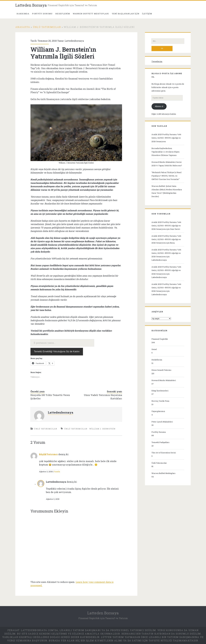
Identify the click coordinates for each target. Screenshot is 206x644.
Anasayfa (23, 27)
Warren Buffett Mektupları (91, 14)
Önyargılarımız (158, 411)
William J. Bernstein (102, 429)
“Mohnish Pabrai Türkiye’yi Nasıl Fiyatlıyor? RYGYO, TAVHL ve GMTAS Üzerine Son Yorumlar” (166, 176)
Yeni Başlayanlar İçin (126, 14)
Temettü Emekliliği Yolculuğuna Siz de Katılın (57, 351)
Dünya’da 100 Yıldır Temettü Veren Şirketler (50, 397)
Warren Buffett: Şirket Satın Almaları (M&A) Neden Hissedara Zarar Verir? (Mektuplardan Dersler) (167, 191)
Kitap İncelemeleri (160, 391)
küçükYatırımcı (48, 454)
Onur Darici (175, 229)
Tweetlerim (157, 61)
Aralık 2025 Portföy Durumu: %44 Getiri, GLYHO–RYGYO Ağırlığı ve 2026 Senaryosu (166, 138)
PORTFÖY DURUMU (42, 14)
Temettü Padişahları (160, 442)
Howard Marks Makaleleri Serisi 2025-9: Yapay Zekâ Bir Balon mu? (167, 164)
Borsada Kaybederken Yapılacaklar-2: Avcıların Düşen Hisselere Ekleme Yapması (165, 152)
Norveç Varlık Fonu (160, 401)
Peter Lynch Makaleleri (162, 422)
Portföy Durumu (159, 432)
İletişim (147, 14)
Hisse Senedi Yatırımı (161, 370)
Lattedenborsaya (74, 41)
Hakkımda (23, 14)
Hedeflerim (63, 14)
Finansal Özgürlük (160, 339)
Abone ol (159, 106)
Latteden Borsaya (31, 5)
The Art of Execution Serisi (164, 453)
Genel (154, 349)
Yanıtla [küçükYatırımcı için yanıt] (57, 472)
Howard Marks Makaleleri (164, 380)
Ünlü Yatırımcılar (47, 27)
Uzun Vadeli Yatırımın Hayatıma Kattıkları (103, 397)
